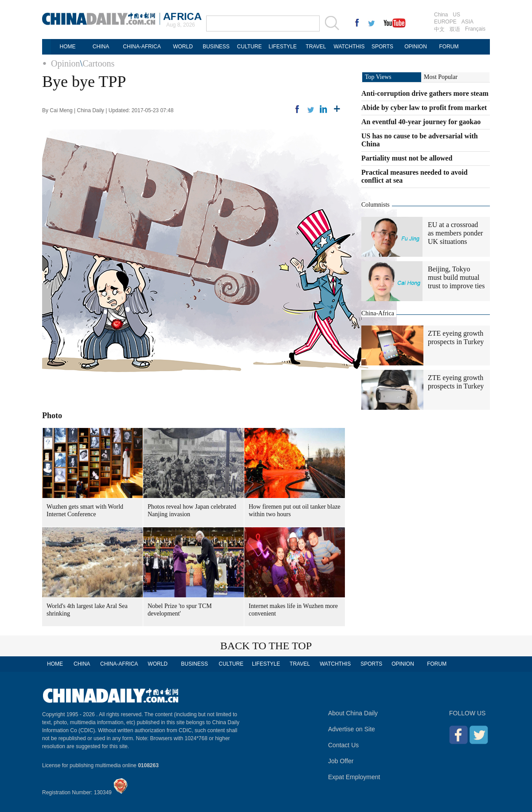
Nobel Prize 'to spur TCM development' (180, 610)
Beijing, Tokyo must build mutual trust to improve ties (456, 277)
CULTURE (250, 47)
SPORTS (382, 47)
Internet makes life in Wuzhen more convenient (293, 610)
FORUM (449, 47)
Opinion (66, 63)
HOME (68, 47)
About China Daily (353, 713)
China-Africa (378, 313)
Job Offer (341, 761)
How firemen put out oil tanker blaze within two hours (295, 510)
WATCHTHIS (349, 47)
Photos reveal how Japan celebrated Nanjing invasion (192, 510)
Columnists (376, 205)
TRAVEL (316, 47)
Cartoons (98, 63)
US (456, 15)
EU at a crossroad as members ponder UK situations (455, 233)
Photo (52, 416)
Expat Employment (354, 777)
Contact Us (343, 745)
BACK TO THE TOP (266, 646)
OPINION (416, 47)
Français (475, 29)
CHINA (101, 47)
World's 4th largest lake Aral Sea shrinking (87, 610)
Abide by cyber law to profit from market (424, 108)
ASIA (467, 22)
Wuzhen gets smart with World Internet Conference (85, 510)
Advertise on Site (352, 729)
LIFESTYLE (283, 47)
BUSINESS (216, 47)
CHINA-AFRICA (142, 47)
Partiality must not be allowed (407, 158)
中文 (439, 29)
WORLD (183, 47)
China (441, 15)
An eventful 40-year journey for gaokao (421, 122)
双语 (455, 29)
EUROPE (445, 22)
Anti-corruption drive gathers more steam (425, 93)
